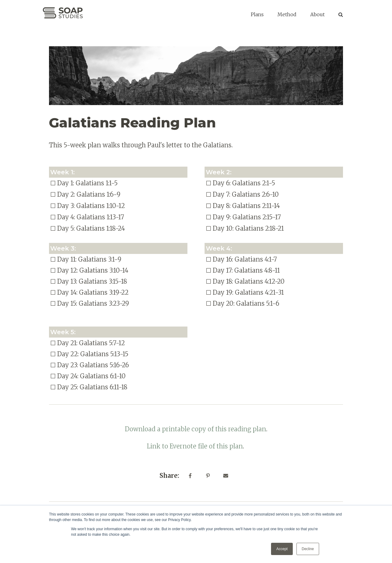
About (317, 14)
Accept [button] (282, 549)
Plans (257, 14)
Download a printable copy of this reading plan (196, 429)
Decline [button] (308, 549)
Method (287, 14)
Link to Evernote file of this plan (195, 446)
